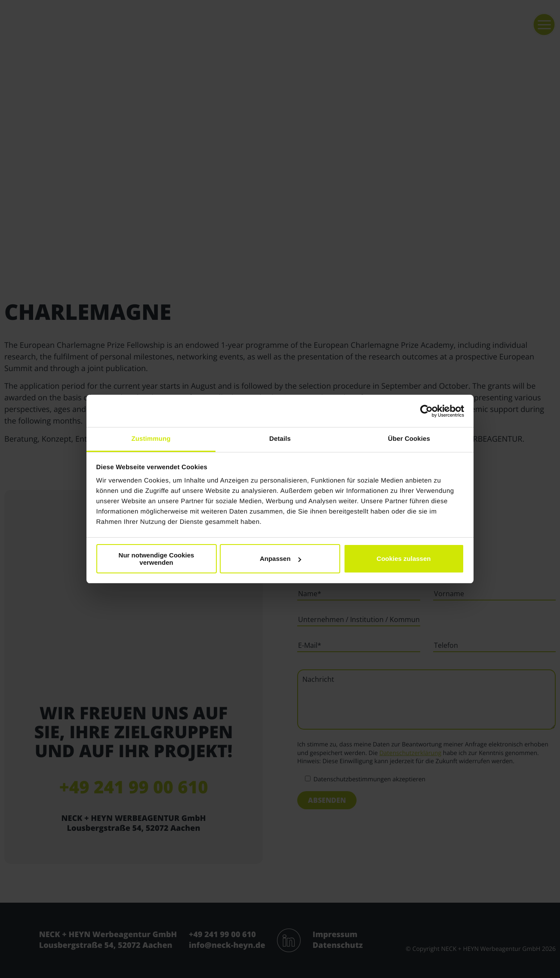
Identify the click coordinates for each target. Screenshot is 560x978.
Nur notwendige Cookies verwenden (157, 559)
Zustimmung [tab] (151, 439)
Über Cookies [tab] (409, 439)
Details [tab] (280, 439)
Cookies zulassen (404, 559)
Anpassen (280, 559)
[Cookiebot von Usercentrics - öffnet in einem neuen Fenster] (426, 411)
